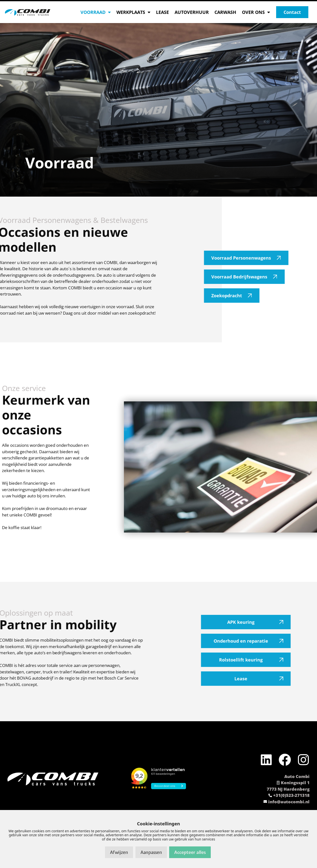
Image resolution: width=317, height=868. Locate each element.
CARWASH (225, 12)
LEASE (162, 12)
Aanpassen (151, 852)
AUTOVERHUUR (192, 12)
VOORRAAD (96, 12)
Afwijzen (119, 852)
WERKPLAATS (133, 12)
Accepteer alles (190, 852)
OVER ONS (256, 12)
